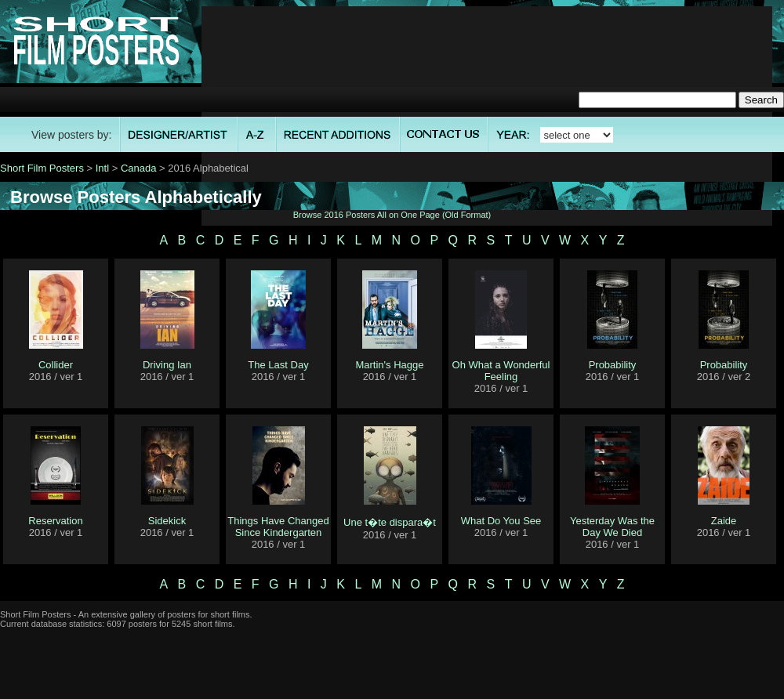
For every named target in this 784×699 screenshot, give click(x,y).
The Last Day (278, 365)
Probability (613, 365)
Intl (102, 168)
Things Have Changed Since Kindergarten (278, 527)
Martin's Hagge (389, 365)
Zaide (724, 521)
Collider (56, 365)
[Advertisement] (487, 116)
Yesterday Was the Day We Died (612, 527)
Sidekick (167, 521)
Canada (139, 168)
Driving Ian (167, 365)
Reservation (55, 521)
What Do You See (501, 521)
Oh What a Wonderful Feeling (501, 371)
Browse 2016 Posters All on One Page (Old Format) (392, 215)
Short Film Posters (42, 168)
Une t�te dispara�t (390, 522)
